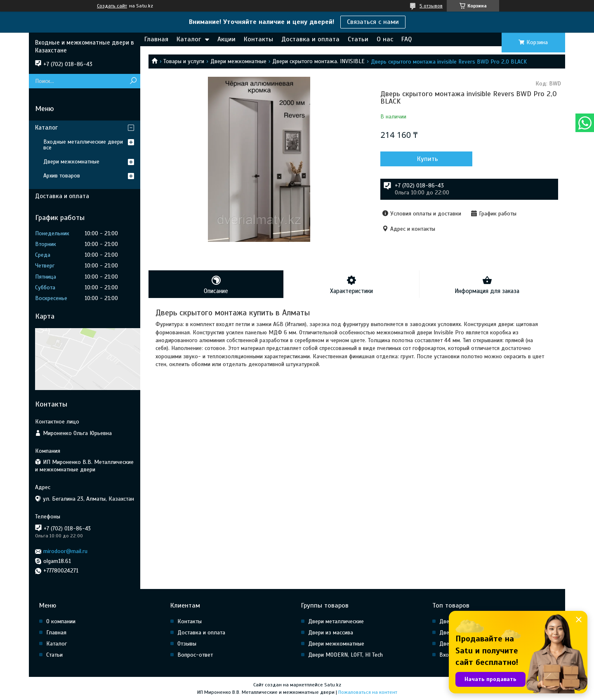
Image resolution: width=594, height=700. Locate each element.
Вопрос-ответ (195, 655)
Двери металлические (336, 621)
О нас (385, 39)
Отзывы (187, 644)
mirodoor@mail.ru (65, 551)
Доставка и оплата (310, 39)
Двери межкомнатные (238, 61)
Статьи (358, 39)
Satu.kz (333, 685)
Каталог (189, 39)
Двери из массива (331, 633)
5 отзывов (431, 6)
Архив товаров (62, 176)
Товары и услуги (184, 61)
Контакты (258, 39)
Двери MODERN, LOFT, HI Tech (345, 655)
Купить (425, 159)
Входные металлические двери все (83, 145)
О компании (61, 621)
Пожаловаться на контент (368, 692)
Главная (156, 39)
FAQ (407, 39)
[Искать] (133, 81)
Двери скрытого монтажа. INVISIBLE (318, 61)
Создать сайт (112, 6)
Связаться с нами (373, 22)
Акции (226, 39)
